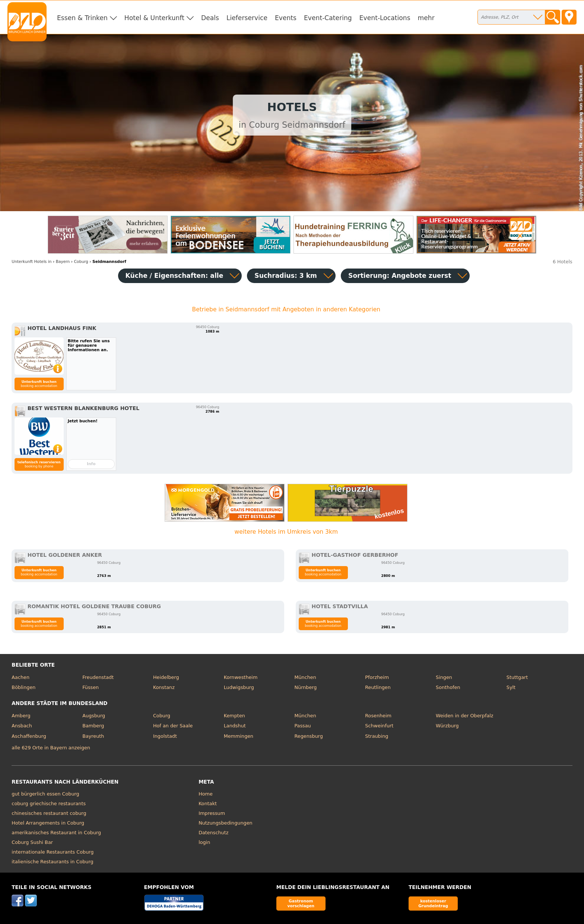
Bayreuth (93, 736)
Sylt (511, 687)
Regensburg (308, 736)
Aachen (20, 677)
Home (206, 794)
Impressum (212, 813)
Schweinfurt (379, 726)
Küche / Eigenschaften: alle (174, 276)
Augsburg (94, 716)
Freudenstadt (98, 677)
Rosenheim (378, 716)
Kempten (234, 716)
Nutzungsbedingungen (226, 823)
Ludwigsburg (239, 687)
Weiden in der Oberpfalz (464, 716)
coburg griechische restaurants (49, 804)
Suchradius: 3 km (286, 276)
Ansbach (22, 726)
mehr (426, 18)
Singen (444, 677)
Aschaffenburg (29, 736)
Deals (210, 18)
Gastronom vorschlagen (301, 903)
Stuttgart (517, 677)
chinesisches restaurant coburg (49, 813)
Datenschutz (213, 833)
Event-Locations (385, 18)
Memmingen (239, 736)
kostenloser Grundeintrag (433, 903)
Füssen (91, 687)
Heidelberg (166, 677)
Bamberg (93, 726)
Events (286, 18)
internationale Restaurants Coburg (53, 852)
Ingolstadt (165, 736)
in (31, 262)
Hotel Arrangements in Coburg (48, 823)
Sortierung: (400, 276)
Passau (302, 726)
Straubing (377, 736)
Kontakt (208, 804)
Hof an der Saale (173, 726)
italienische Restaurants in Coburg (52, 862)
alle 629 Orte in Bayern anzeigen (51, 748)
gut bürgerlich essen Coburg (45, 794)
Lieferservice (247, 18)
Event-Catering (328, 18)
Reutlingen (378, 687)
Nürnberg (305, 687)
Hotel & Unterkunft (154, 18)
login (204, 842)
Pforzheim (377, 677)
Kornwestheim (241, 677)
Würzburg (447, 726)
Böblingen (23, 687)
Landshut (235, 726)
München (305, 677)
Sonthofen (448, 687)
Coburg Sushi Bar (32, 842)
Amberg (21, 716)
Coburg (162, 716)
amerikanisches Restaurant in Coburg (56, 833)
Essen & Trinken (82, 18)
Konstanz (164, 687)
